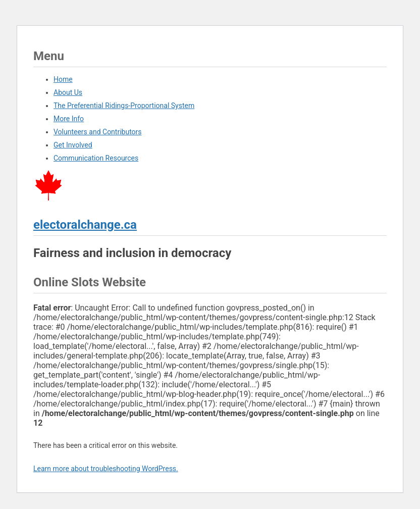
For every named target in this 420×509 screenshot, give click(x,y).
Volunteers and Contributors (98, 132)
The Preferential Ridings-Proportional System (124, 106)
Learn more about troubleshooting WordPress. (106, 469)
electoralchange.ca (85, 225)
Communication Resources (96, 158)
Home (63, 79)
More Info (69, 119)
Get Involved (73, 145)
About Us (68, 92)
